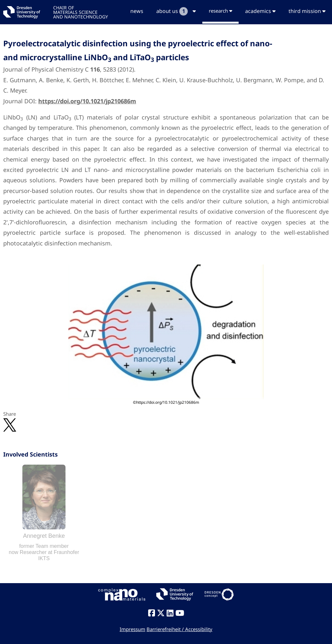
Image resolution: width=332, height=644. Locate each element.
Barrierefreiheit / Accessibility (179, 629)
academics (260, 11)
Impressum (132, 629)
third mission (307, 11)
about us (176, 11)
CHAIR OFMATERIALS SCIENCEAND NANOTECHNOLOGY (81, 12)
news (137, 11)
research (220, 11)
